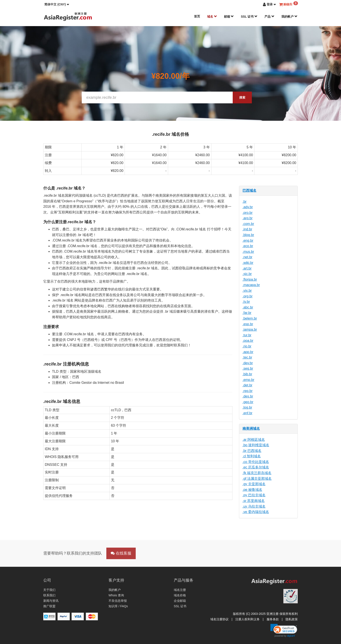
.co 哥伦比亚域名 (256, 462)
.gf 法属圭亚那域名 (257, 479)
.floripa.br (250, 279)
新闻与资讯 (51, 601)
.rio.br (247, 346)
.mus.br (248, 252)
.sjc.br (247, 274)
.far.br (247, 313)
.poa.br (248, 341)
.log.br (247, 407)
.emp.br (248, 380)
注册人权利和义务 (247, 619)
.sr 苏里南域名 (254, 501)
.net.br (247, 257)
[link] (284, 631)
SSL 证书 (249, 17)
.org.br (247, 296)
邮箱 (229, 17)
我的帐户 (289, 17)
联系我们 (49, 595)
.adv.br (248, 207)
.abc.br (248, 307)
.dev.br (248, 363)
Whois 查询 (116, 595)
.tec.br (247, 357)
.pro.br (247, 213)
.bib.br (247, 374)
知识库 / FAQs (118, 606)
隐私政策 (292, 619)
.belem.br (250, 318)
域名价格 (180, 595)
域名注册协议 (219, 619)
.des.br (248, 396)
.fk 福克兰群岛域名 (257, 473)
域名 (212, 17)
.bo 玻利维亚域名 (256, 445)
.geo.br (248, 402)
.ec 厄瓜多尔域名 (256, 467)
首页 (197, 16)
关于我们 (49, 590)
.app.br (248, 352)
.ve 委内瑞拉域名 (256, 512)
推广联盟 (49, 606)
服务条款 (273, 619)
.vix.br (247, 291)
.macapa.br (251, 285)
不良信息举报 (118, 601)
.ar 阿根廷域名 (254, 440)
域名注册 (180, 590)
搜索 (242, 97)
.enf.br (247, 413)
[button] (57, 4)
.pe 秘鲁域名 (252, 490)
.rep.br (247, 391)
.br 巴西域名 (252, 451)
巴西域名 (249, 190)
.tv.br (246, 302)
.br (245, 202)
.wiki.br (248, 263)
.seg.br (248, 368)
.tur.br (247, 335)
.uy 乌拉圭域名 (254, 506)
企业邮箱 (180, 601)
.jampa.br (250, 330)
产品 (269, 17)
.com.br (248, 224)
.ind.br (247, 229)
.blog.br (248, 235)
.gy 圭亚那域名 (254, 484)
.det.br (247, 385)
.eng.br (248, 241)
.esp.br (248, 324)
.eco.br (248, 246)
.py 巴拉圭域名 (254, 495)
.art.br (247, 268)
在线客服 (121, 553)
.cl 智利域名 (252, 456)
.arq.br (247, 218)
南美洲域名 (251, 428)
